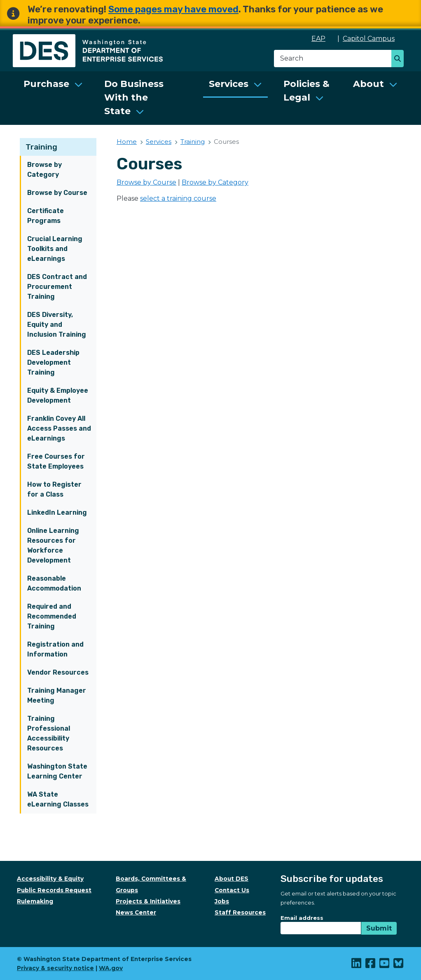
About (368, 84)
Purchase (46, 84)
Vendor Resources (58, 672)
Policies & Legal (306, 91)
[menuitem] (53, 98)
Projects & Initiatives (148, 901)
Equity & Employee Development (58, 395)
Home (127, 142)
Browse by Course (57, 193)
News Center (136, 912)
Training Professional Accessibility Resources (49, 733)
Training (41, 147)
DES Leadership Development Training (53, 362)
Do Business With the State (134, 97)
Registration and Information (55, 649)
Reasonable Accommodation (54, 583)
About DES (232, 879)
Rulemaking (35, 901)
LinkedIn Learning (57, 512)
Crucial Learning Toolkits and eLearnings (55, 249)
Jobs (222, 901)
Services (229, 84)
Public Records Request (54, 890)
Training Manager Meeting (57, 695)
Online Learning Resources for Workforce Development (53, 545)
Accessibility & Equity (50, 879)
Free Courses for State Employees (56, 461)
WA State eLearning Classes (58, 799)
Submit (379, 928)
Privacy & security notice (55, 968)
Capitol (373, 39)
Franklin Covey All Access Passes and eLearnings (59, 428)
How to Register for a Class (54, 489)
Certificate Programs (46, 216)
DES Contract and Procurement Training (57, 287)
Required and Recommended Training (52, 616)
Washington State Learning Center (57, 771)
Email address (302, 918)
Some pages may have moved (173, 9)
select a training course (178, 198)
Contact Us (232, 890)
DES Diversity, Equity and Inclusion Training (57, 325)
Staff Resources (240, 912)
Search (400, 59)
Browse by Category (44, 170)
